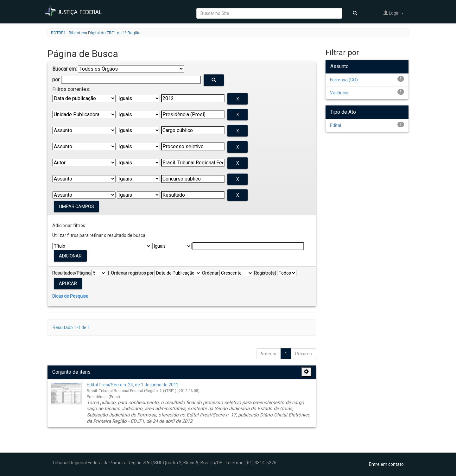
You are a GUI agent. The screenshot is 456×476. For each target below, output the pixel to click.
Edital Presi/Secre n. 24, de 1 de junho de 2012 (133, 385)
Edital (336, 125)
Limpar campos (76, 206)
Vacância (339, 93)
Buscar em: (64, 69)
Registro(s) (265, 273)
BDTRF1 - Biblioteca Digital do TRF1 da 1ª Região (96, 33)
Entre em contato (386, 464)
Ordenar (210, 273)
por (56, 80)
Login (394, 13)
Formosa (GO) (344, 80)
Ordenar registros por (132, 273)
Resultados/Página (71, 273)
